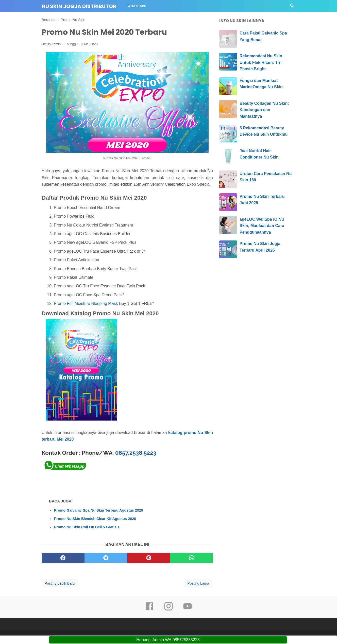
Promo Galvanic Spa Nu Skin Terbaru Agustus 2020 (99, 510)
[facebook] (63, 558)
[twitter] (106, 558)
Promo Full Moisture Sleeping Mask (86, 303)
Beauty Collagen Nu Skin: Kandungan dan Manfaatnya (264, 110)
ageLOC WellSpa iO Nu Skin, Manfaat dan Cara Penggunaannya (262, 226)
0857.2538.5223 (136, 453)
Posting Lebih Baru (60, 583)
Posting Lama (198, 583)
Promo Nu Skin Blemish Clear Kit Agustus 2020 (95, 519)
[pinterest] (149, 558)
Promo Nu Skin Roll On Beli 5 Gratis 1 (87, 527)
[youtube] (188, 610)
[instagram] (168, 610)
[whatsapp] (191, 558)
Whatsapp (137, 6)
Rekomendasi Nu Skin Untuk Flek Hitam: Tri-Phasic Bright (261, 62)
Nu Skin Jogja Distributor (79, 6)
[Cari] (292, 7)
